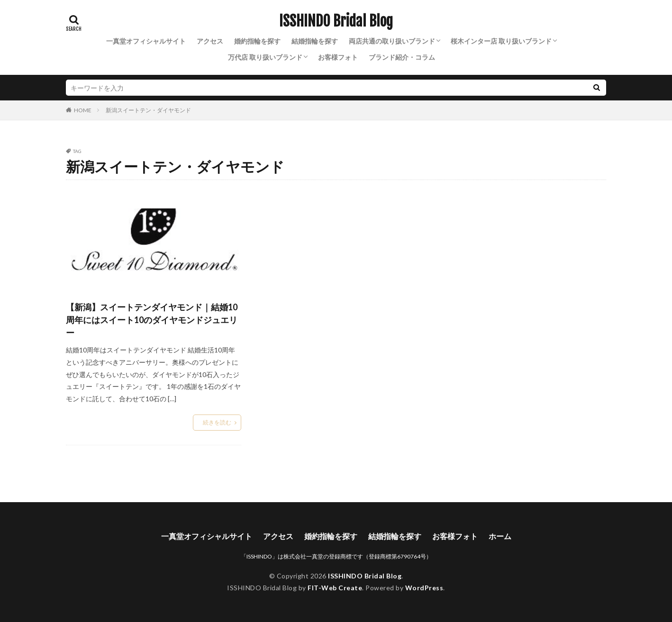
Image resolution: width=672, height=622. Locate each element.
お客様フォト (338, 57)
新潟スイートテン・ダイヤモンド (148, 110)
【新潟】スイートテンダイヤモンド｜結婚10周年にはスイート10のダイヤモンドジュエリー (152, 320)
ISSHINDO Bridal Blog (336, 21)
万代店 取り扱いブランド (265, 57)
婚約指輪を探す (257, 41)
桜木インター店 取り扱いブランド (501, 41)
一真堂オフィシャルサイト (146, 41)
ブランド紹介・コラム (402, 57)
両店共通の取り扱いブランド (392, 41)
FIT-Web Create (335, 588)
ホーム (500, 536)
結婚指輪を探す (315, 41)
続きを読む (217, 422)
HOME (83, 110)
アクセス (210, 41)
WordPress (424, 588)
